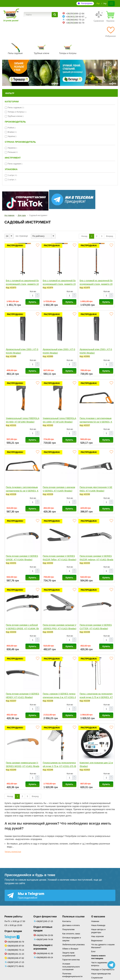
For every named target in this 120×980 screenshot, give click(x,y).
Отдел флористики (45, 917)
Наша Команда (98, 925)
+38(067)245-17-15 (15, 962)
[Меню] (111, 4)
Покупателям (68, 929)
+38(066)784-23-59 (44, 935)
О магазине (98, 917)
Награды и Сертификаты (103, 969)
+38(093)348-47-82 (15, 958)
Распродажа (87, 3)
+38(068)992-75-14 (15, 950)
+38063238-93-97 (75, 17)
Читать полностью (13, 852)
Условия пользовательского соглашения (71, 967)
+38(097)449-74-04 (44, 939)
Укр (105, 3)
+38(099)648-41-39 (44, 953)
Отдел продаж (13, 931)
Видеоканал (97, 941)
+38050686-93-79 (75, 23)
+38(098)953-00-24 (44, 957)
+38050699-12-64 (75, 14)
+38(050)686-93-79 (15, 942)
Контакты (67, 921)
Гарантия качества (71, 960)
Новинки (95, 921)
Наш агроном (97, 936)
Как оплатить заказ (71, 934)
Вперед (110, 236)
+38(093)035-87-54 (15, 946)
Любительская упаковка (73, 945)
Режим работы (13, 917)
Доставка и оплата (71, 925)
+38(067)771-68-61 (15, 966)
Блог (93, 951)
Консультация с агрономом (43, 947)
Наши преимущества (101, 974)
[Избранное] (111, 32)
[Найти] (55, 15)
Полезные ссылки (73, 917)
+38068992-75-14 (75, 20)
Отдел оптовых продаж (43, 929)
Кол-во (33, 291)
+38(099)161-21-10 (15, 954)
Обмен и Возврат (70, 949)
